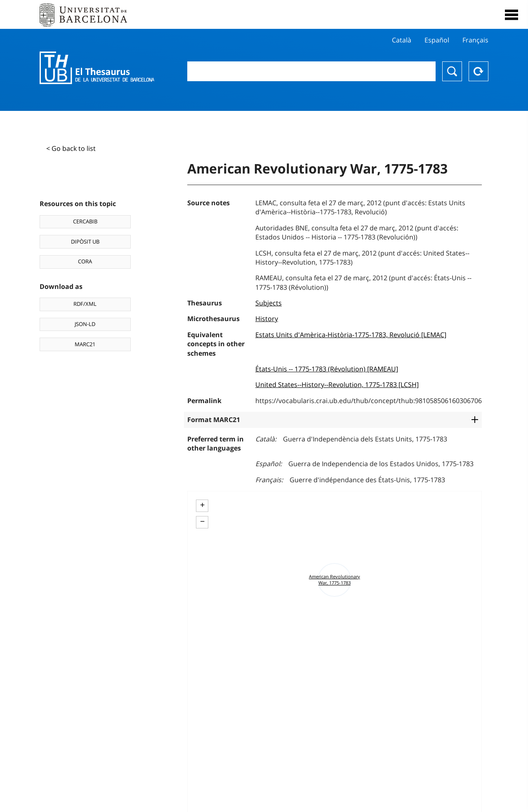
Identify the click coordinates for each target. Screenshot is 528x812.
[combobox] (311, 71)
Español (437, 40)
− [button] (202, 521)
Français (475, 40)
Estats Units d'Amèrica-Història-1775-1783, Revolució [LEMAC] (351, 335)
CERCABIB (85, 221)
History (267, 319)
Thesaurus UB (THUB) (97, 68)
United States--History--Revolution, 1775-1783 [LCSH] (337, 385)
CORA (85, 261)
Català (402, 40)
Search (452, 71)
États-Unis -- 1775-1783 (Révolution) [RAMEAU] (327, 369)
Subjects (269, 303)
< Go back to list (71, 148)
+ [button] (202, 505)
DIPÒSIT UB (85, 242)
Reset (478, 71)
